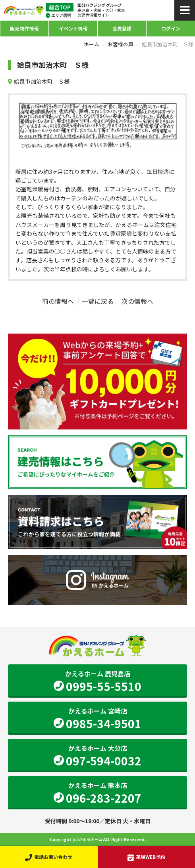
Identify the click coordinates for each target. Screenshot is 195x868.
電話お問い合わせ (49, 857)
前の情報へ (58, 301)
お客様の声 (121, 44)
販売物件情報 (24, 28)
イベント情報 (73, 28)
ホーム (92, 44)
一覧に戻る (98, 301)
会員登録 (122, 28)
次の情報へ (137, 301)
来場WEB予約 (146, 857)
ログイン (171, 28)
